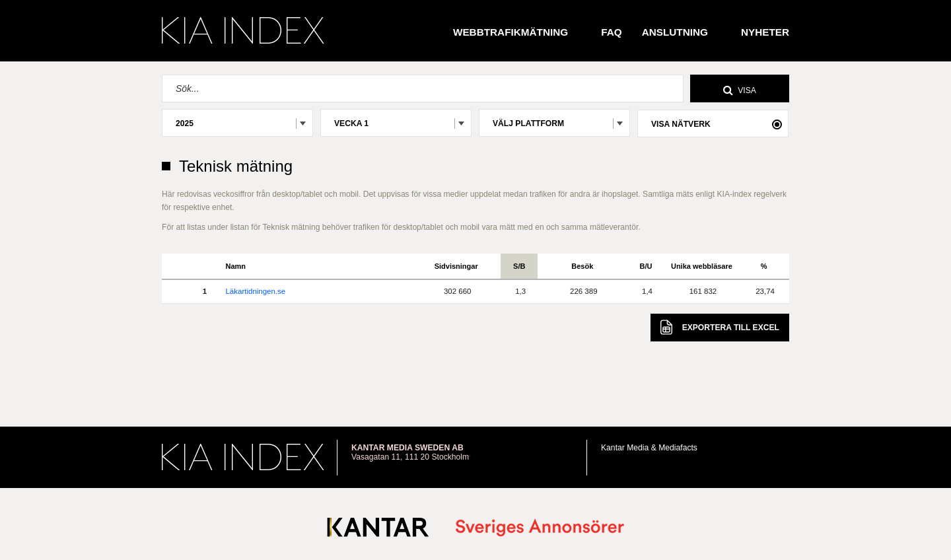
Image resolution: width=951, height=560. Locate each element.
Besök (582, 266)
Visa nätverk (681, 124)
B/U (646, 266)
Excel (720, 327)
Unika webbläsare (702, 266)
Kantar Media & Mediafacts (649, 448)
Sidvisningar (456, 266)
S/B (519, 266)
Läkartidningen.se (255, 291)
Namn (235, 266)
